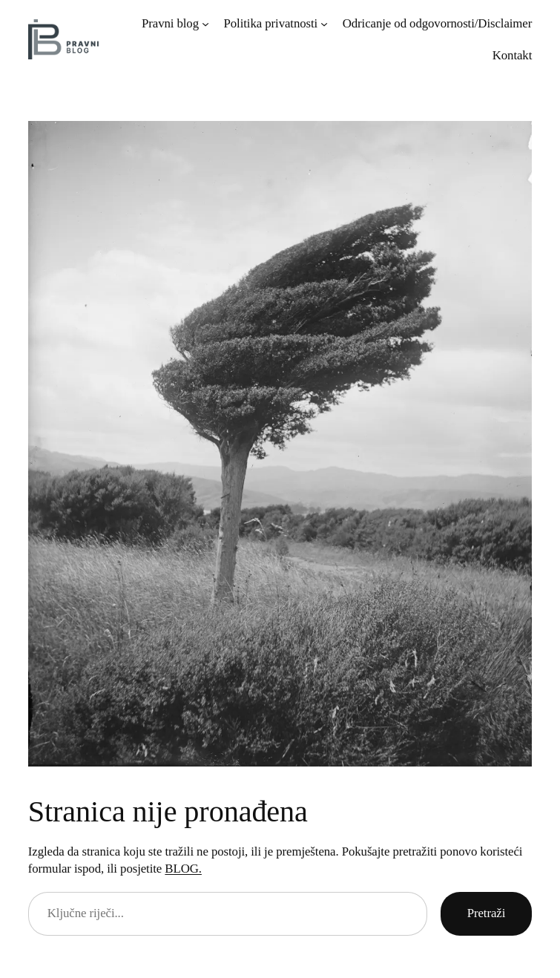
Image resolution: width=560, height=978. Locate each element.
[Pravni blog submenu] (205, 24)
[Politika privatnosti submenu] (324, 24)
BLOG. (183, 869)
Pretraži (487, 913)
